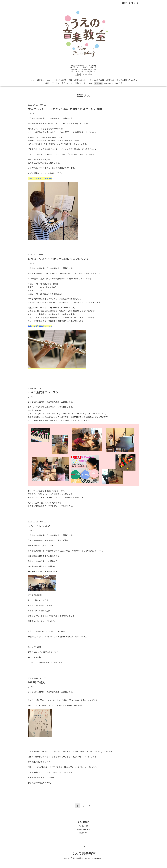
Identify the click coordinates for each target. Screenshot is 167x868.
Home (32, 80)
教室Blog (98, 83)
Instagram (108, 83)
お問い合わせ (80, 83)
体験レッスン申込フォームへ (40, 178)
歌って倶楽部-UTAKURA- (127, 80)
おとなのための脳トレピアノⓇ (102, 80)
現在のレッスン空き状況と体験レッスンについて (58, 259)
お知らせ (119, 83)
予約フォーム (67, 83)
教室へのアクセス (52, 83)
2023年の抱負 (36, 682)
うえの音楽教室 (83, 853)
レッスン (31, 113)
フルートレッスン (39, 526)
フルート (50, 80)
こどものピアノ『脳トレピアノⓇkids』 (72, 80)
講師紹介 (40, 80)
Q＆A (90, 83)
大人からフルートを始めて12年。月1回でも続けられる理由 (65, 109)
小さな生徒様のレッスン (43, 392)
